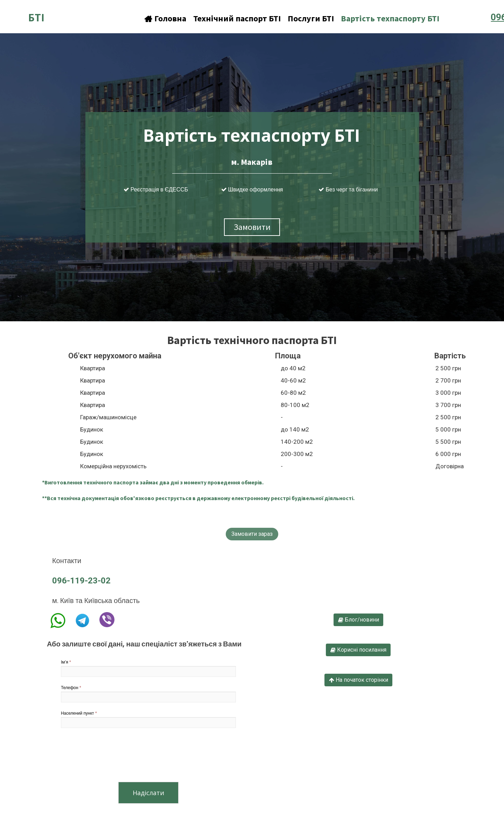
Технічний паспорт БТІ (237, 18)
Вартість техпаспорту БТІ (390, 18)
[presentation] (114, 756)
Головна (165, 18)
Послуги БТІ (311, 18)
